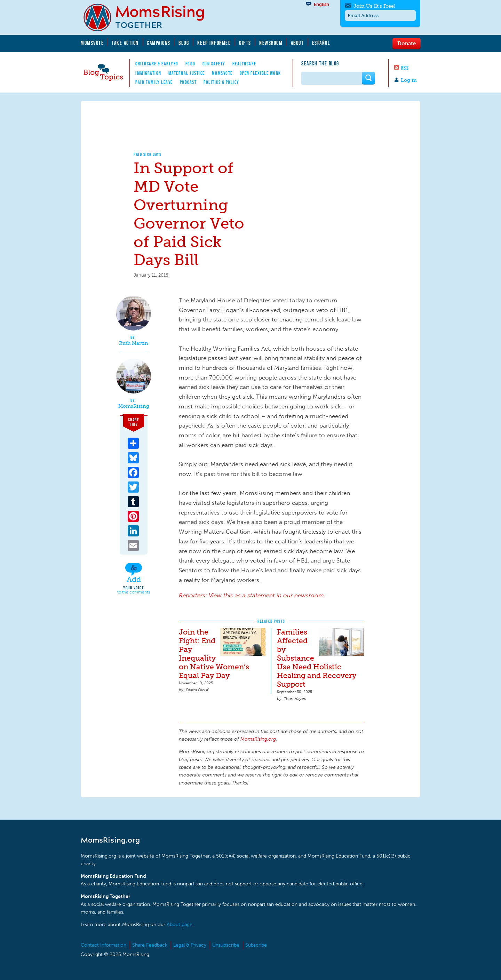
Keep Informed (214, 43)
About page (180, 925)
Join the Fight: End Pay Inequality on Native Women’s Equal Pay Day (214, 654)
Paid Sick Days (148, 154)
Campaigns (159, 43)
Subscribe (256, 945)
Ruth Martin (134, 343)
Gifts (245, 43)
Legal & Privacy (190, 945)
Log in (409, 80)
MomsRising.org (149, 17)
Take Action (125, 43)
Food (190, 64)
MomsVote (92, 43)
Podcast (188, 82)
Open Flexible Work (260, 73)
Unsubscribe (226, 945)
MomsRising (134, 406)
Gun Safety (214, 64)
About (297, 43)
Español (321, 43)
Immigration (148, 73)
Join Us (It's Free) (374, 6)
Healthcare (244, 64)
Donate (407, 43)
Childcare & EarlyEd (157, 64)
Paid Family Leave (154, 82)
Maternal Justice (187, 73)
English (321, 4)
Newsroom (271, 43)
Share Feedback (150, 945)
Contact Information (104, 945)
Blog (184, 43)
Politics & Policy (221, 82)
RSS (405, 68)
